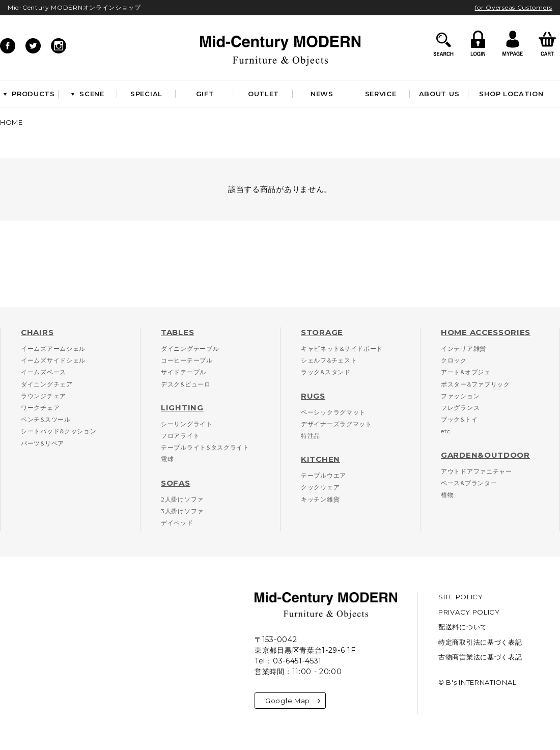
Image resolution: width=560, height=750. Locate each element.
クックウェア (320, 487)
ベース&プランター (469, 483)
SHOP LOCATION (511, 94)
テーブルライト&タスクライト (205, 447)
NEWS (322, 94)
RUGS (313, 396)
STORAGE (322, 332)
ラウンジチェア (44, 396)
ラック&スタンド (326, 372)
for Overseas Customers (514, 7)
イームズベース (44, 372)
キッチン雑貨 (320, 499)
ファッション (460, 396)
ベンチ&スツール (46, 419)
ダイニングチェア (47, 384)
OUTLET (263, 94)
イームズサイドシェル (53, 360)
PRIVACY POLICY (469, 612)
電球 (167, 459)
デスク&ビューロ (186, 384)
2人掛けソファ (182, 499)
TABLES (177, 332)
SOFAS (176, 483)
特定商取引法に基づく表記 (480, 642)
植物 (447, 495)
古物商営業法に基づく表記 (480, 657)
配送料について (463, 627)
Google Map (293, 701)
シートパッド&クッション (59, 431)
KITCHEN (320, 459)
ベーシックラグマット (333, 412)
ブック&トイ (459, 419)
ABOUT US (439, 94)
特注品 (311, 436)
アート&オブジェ (466, 372)
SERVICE (381, 94)
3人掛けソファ (182, 511)
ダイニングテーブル (190, 349)
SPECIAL (146, 94)
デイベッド (177, 523)
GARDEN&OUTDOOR (485, 455)
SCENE (88, 94)
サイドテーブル (184, 372)
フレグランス (460, 408)
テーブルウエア (324, 475)
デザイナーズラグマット (337, 424)
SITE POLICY (461, 597)
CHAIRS (37, 332)
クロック (454, 360)
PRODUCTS (29, 94)
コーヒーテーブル (187, 360)
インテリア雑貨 (464, 349)
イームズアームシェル (53, 349)
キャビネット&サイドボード (342, 349)
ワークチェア (40, 408)
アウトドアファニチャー (477, 471)
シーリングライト (187, 424)
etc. (447, 431)
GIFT (205, 94)
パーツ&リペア (43, 443)
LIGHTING (182, 408)
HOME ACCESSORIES (486, 332)
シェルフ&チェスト (329, 360)
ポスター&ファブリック (475, 384)
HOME (11, 122)
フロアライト (180, 436)
